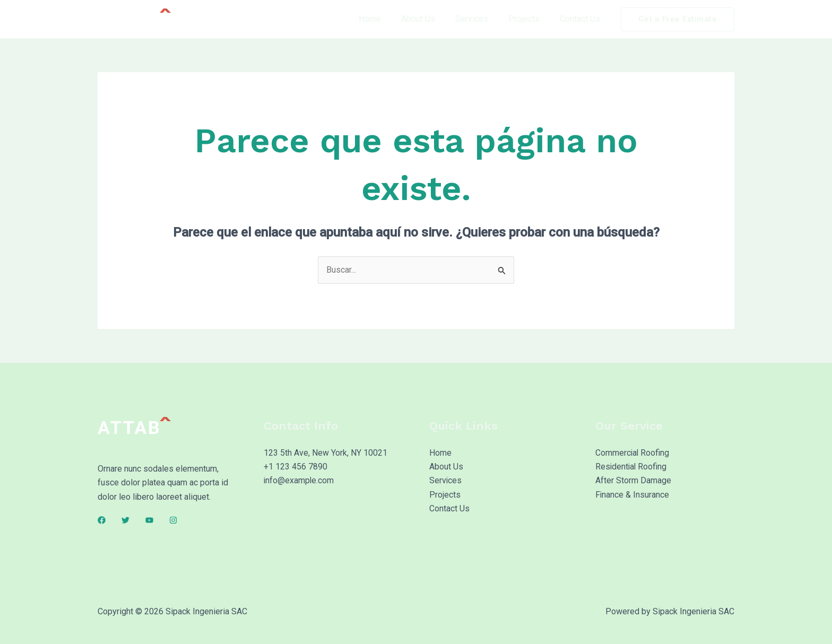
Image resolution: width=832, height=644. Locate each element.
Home (384, 19)
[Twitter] (125, 520)
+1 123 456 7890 (296, 467)
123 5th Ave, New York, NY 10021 (326, 453)
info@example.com (299, 481)
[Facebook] (102, 520)
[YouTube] (149, 520)
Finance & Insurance (632, 495)
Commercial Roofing (633, 453)
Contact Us (582, 19)
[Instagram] (173, 520)
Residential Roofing (632, 467)
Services (480, 19)
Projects (529, 19)
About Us (429, 19)
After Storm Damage (633, 481)
